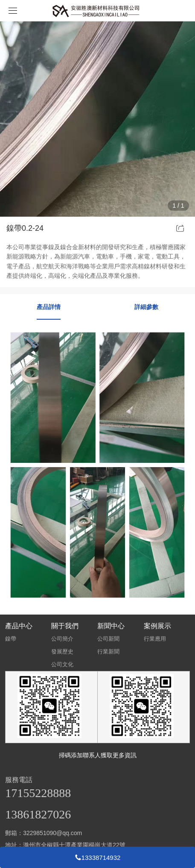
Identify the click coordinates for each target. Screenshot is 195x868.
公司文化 (62, 664)
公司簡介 (62, 639)
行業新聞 (108, 652)
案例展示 (157, 626)
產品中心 (19, 626)
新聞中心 (111, 626)
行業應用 (155, 639)
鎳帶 (11, 639)
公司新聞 (108, 639)
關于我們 (65, 626)
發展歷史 (62, 652)
